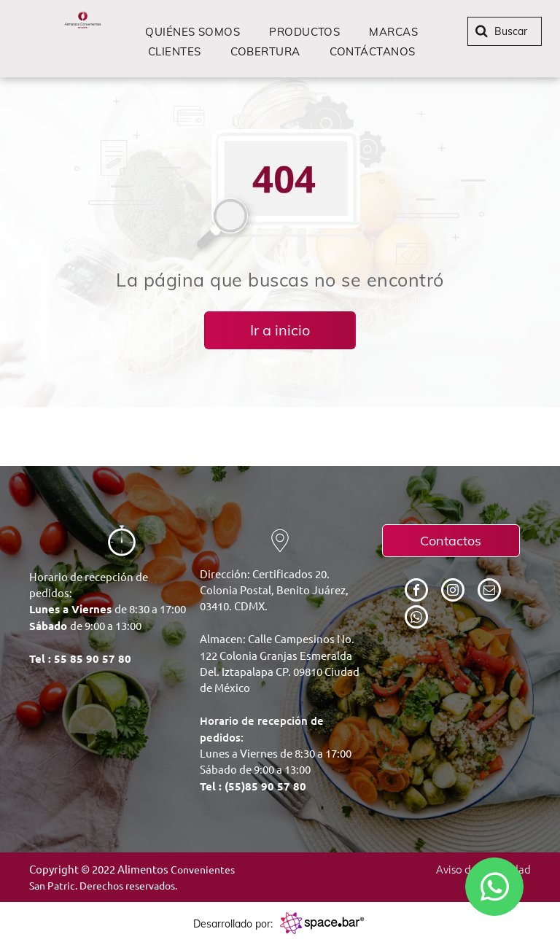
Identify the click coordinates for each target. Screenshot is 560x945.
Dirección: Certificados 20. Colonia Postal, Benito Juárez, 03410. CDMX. (274, 590)
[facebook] (416, 592)
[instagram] (453, 592)
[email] (489, 592)
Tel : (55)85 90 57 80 (253, 786)
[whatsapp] (416, 619)
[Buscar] (505, 31)
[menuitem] (192, 32)
